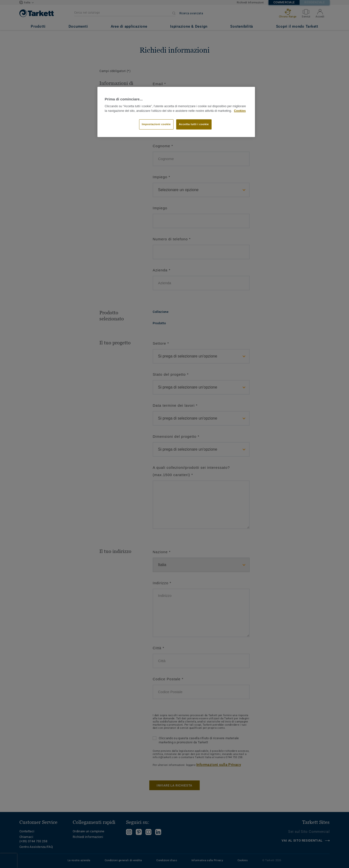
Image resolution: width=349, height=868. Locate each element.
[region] (176, 112)
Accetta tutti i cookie (194, 124)
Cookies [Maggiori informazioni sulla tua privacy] (240, 111)
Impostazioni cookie (156, 124)
